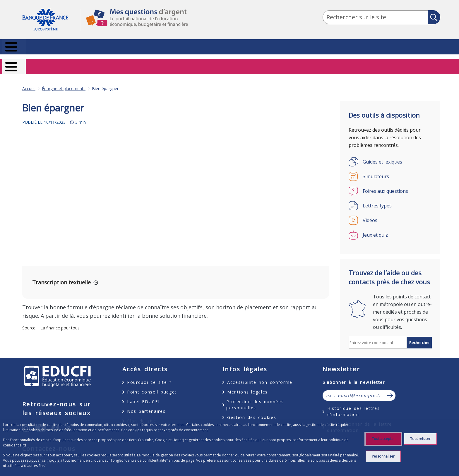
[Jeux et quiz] (390, 227)
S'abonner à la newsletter (354, 374)
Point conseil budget (152, 384)
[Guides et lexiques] (390, 154)
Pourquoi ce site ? (149, 374)
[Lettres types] (390, 198)
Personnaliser (383, 456)
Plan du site (142, 413)
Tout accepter (383, 439)
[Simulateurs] (390, 169)
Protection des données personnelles (255, 397)
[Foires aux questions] (390, 183)
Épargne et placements (64, 81)
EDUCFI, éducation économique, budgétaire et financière (57, 369)
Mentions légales (248, 384)
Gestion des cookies (252, 409)
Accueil (29, 81)
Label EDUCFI (143, 394)
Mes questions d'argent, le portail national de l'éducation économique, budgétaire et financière (134, 23)
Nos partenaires (146, 403)
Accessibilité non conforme (260, 374)
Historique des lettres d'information (353, 403)
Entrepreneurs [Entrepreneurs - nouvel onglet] (419, 64)
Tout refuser (420, 439)
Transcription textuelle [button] (61, 274)
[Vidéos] (390, 212)
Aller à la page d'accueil (51, 20)
